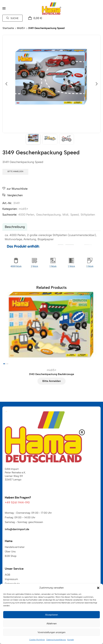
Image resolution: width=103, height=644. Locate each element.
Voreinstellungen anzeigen (51, 632)
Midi (65, 215)
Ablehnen (52, 624)
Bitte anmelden (15, 171)
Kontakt (71, 640)
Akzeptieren (51, 615)
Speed (75, 215)
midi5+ (21, 28)
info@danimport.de (17, 529)
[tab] (15, 227)
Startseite (8, 28)
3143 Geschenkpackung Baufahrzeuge (51, 374)
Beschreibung (15, 227)
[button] (98, 588)
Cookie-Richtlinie (37, 640)
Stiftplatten (88, 215)
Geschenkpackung (48, 215)
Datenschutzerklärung (56, 640)
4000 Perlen (26, 215)
